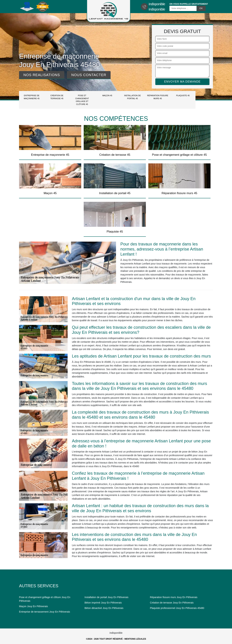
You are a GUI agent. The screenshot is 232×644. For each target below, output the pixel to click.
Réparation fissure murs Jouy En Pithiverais (174, 597)
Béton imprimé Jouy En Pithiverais (103, 603)
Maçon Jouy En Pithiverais (33, 606)
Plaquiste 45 (183, 95)
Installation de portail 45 (133, 97)
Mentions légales (135, 639)
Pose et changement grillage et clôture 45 (82, 100)
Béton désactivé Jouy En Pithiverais (104, 608)
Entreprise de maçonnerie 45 (32, 97)
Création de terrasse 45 (57, 97)
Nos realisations (42, 75)
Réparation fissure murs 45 (158, 97)
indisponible (157, 4)
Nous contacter (89, 75)
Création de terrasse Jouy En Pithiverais (172, 603)
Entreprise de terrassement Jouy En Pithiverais (45, 612)
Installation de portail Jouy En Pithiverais (106, 597)
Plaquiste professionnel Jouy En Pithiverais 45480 (177, 608)
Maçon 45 (107, 95)
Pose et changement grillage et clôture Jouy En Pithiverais (45, 599)
